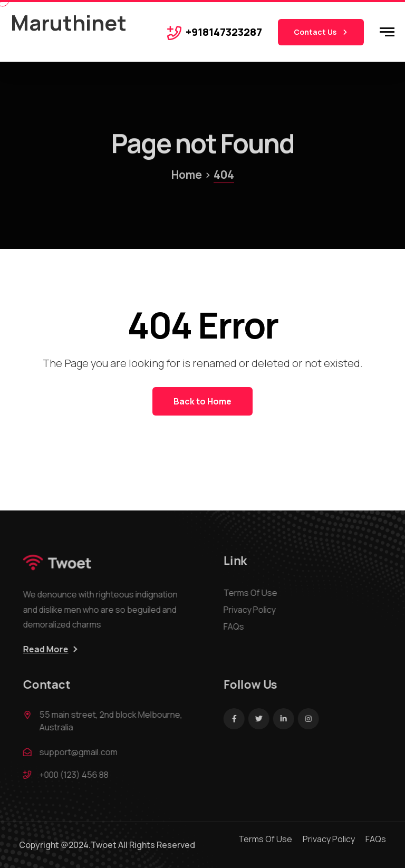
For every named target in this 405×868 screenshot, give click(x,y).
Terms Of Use (253, 593)
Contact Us (321, 32)
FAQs (237, 626)
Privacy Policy (252, 610)
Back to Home (202, 401)
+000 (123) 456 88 (77, 775)
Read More (49, 649)
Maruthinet (69, 22)
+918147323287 (224, 32)
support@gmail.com (81, 752)
